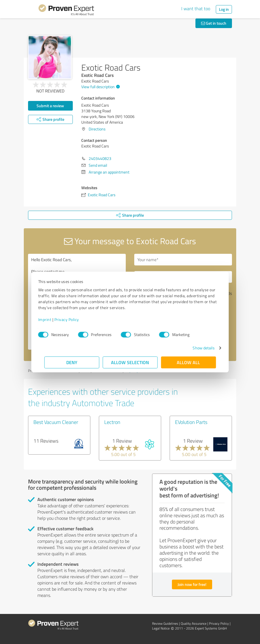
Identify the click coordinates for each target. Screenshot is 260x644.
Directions (97, 129)
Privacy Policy (73, 319)
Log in (224, 9)
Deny (72, 362)
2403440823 (100, 158)
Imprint (51, 319)
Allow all (188, 362)
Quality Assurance (194, 623)
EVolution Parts (191, 422)
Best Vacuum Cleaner (56, 422)
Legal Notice (161, 628)
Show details (198, 348)
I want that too (196, 9)
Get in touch (214, 23)
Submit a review (50, 106)
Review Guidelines (165, 623)
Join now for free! (192, 584)
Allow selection (130, 362)
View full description (100, 87)
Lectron (112, 422)
